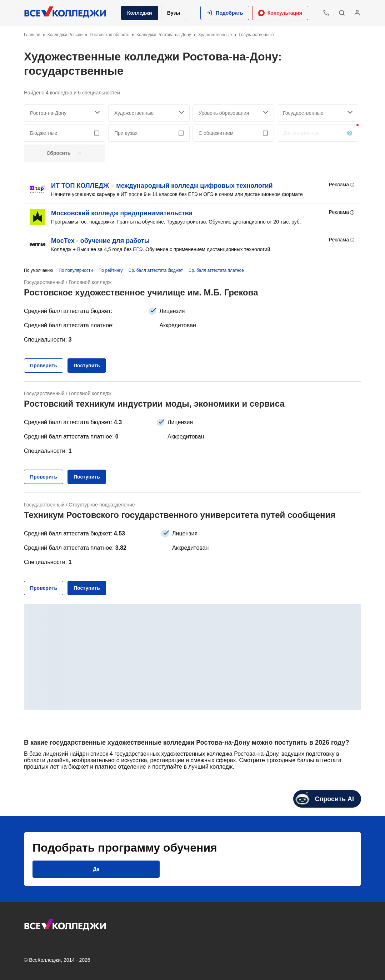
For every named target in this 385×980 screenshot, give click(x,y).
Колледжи (140, 13)
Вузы (174, 13)
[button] (225, 13)
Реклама (342, 185)
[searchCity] (65, 113)
